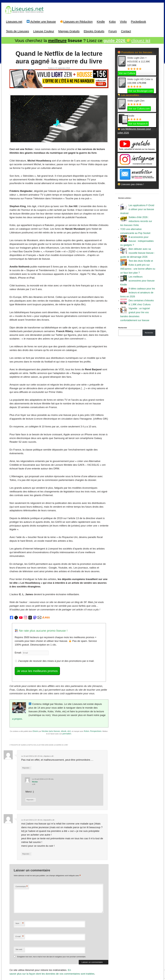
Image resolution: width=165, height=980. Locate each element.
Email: (18, 632)
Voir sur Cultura (127, 72)
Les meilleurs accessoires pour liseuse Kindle (137, 280)
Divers (36, 704)
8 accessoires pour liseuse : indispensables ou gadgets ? (137, 240)
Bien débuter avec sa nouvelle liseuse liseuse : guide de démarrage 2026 (138, 252)
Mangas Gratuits (69, 31)
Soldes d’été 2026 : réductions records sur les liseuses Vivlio (136, 220)
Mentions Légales (101, 966)
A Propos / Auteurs (86, 966)
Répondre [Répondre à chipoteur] (26, 740)
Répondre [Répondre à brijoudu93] (26, 824)
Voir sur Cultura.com (139, 108)
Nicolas (34, 753)
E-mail (20, 906)
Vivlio (123, 21)
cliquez (127, 40)
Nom (20, 893)
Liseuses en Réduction (76, 21)
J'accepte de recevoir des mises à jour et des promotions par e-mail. (52, 640)
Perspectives (96, 704)
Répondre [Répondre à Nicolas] (30, 771)
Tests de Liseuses (17, 31)
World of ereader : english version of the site (83, 972)
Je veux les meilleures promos (36, 649)
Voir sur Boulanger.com (141, 90)
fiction (87, 704)
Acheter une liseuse (41, 21)
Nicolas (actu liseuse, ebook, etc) (56, 704)
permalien (67, 707)
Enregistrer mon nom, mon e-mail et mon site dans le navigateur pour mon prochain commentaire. (52, 926)
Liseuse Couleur (44, 31)
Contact (126, 31)
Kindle (101, 21)
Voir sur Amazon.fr (138, 123)
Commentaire (22, 856)
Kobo (112, 21)
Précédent (17, 951)
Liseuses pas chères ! (131, 184)
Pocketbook (138, 21)
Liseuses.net (14, 21)
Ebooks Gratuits (94, 31)
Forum (113, 31)
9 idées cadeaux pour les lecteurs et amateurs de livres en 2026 (138, 292)
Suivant (103, 951)
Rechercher (123, 327)
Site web (19, 918)
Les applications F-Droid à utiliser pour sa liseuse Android (137, 209)
